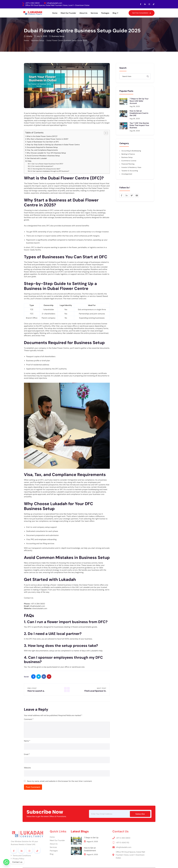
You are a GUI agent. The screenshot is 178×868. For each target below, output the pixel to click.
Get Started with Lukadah (37, 158)
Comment (29, 719)
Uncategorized (127, 174)
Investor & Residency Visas (131, 167)
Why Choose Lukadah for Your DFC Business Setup (46, 153)
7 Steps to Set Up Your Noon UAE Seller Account (139, 101)
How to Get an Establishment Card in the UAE (139, 113)
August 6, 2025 (66, 841)
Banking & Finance (128, 154)
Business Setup (57, 36)
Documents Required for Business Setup (42, 147)
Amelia (28, 36)
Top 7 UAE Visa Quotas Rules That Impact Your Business (139, 125)
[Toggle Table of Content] (105, 133)
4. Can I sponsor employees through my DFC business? (50, 171)
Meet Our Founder (68, 13)
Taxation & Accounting (130, 171)
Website (27, 768)
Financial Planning (128, 164)
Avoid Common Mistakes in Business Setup (43, 156)
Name (27, 741)
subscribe (140, 814)
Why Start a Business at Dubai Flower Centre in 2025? (48, 139)
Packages (105, 13)
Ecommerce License (129, 161)
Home (55, 13)
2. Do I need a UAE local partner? (42, 166)
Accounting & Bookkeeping (131, 151)
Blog (115, 13)
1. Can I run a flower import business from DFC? (47, 164)
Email (27, 754)
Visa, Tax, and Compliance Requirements (42, 150)
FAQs (29, 161)
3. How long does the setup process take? (46, 169)
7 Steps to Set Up (65, 838)
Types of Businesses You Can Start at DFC (43, 142)
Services (94, 13)
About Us (83, 13)
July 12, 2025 (41, 36)
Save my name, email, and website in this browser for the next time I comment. (60, 781)
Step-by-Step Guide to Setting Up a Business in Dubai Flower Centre (53, 145)
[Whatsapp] (6, 862)
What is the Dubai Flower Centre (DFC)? (42, 136)
